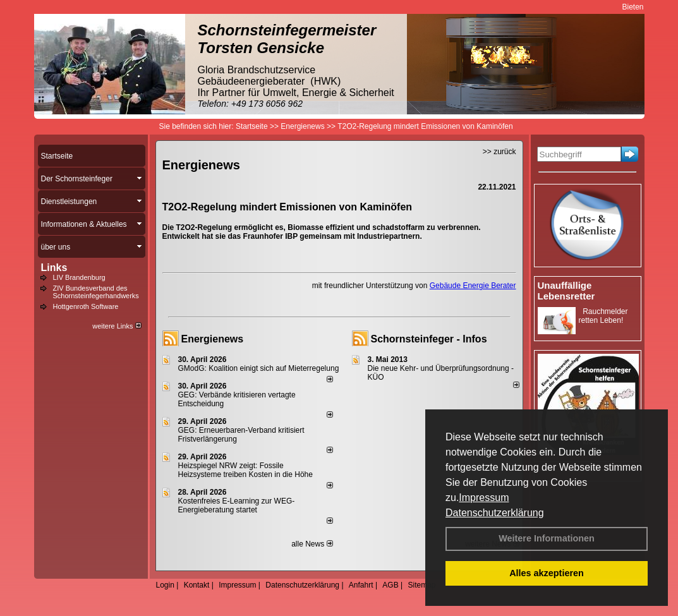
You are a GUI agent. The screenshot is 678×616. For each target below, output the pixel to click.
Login (165, 585)
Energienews (213, 339)
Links (54, 268)
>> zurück (499, 152)
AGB (390, 585)
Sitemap (421, 585)
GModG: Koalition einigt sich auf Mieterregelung (259, 368)
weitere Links (117, 326)
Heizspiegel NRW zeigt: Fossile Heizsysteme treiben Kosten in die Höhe (245, 470)
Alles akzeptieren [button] (547, 573)
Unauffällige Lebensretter (566, 291)
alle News (312, 544)
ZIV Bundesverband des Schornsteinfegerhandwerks (96, 292)
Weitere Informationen (547, 538)
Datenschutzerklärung (495, 513)
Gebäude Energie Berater (473, 286)
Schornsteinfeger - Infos (429, 339)
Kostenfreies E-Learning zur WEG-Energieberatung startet (237, 505)
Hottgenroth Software (86, 306)
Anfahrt (361, 585)
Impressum (484, 498)
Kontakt (197, 585)
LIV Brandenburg (79, 277)
